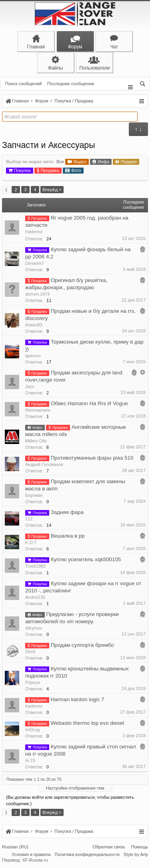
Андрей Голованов (44, 464)
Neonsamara (38, 410)
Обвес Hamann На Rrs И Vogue (89, 403)
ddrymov (34, 628)
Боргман (34, 495)
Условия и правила (31, 855)
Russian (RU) (15, 848)
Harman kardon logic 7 (78, 699)
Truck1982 (36, 566)
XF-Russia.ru (35, 861)
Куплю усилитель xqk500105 (86, 559)
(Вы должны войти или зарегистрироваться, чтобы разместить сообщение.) (70, 800)
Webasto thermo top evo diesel (88, 723)
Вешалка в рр (68, 536)
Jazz (30, 386)
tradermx (34, 232)
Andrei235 (35, 597)
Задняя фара (67, 512)
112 (29, 519)
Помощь (140, 848)
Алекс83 (34, 325)
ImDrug (32, 730)
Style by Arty (136, 855)
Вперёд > (52, 190)
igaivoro (33, 356)
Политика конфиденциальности (87, 855)
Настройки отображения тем (75, 788)
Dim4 (30, 652)
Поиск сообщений (23, 84)
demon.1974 (37, 294)
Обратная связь (109, 848)
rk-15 (30, 760)
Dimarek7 (35, 263)
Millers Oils (36, 441)
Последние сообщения (71, 84)
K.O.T (31, 542)
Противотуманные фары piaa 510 (92, 458)
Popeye (33, 682)
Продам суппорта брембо (82, 645)
